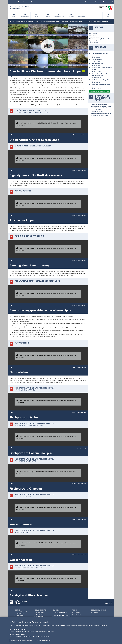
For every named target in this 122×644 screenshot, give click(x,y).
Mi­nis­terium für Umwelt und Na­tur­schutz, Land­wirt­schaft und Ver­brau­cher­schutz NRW (102, 108)
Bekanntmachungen (99, 610)
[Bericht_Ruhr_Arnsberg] (102, 85)
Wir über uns (39, 614)
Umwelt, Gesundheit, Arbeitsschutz (22, 613)
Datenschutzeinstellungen (61, 615)
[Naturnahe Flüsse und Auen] (102, 54)
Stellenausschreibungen (61, 612)
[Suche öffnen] (109, 16)
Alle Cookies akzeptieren (43, 641)
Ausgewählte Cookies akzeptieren (21, 641)
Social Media (78, 614)
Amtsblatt (96, 612)
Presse (75, 610)
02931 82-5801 (96, 37)
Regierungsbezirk (40, 616)
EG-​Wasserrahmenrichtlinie (99, 104)
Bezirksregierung (40, 610)
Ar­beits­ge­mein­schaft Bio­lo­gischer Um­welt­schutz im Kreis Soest (101, 115)
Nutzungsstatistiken (18, 634)
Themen (17, 610)
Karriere (56, 610)
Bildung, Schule (21, 616)
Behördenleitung (40, 612)
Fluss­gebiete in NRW (97, 112)
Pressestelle (77, 612)
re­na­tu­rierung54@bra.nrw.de (101, 39)
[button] (78, 2)
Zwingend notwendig (18, 629)
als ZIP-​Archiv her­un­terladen (100, 91)
